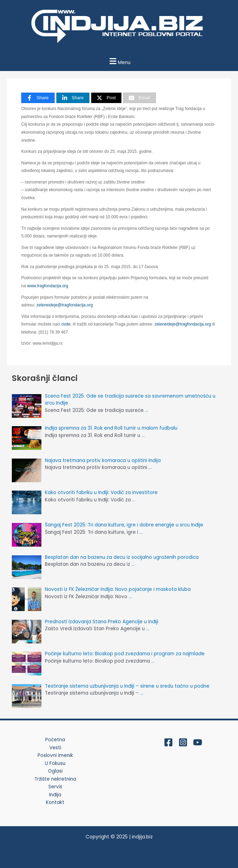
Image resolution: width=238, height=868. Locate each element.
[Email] (140, 98)
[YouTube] (198, 742)
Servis (55, 787)
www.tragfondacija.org (48, 286)
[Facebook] (168, 742)
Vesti (55, 748)
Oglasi (55, 771)
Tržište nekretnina (55, 779)
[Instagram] (183, 742)
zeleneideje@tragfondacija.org (64, 305)
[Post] (106, 98)
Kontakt (55, 802)
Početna (55, 740)
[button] (119, 61)
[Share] (38, 98)
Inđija (55, 795)
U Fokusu (55, 763)
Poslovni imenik (55, 755)
